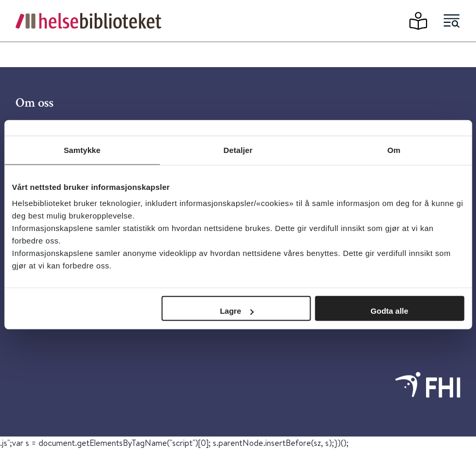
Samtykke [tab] (82, 150)
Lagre (237, 311)
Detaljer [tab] (238, 150)
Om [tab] (394, 150)
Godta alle (389, 311)
